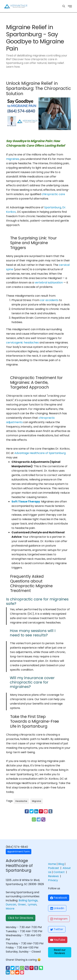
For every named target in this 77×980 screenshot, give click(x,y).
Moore (10, 909)
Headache (21, 801)
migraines (13, 159)
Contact (59, 872)
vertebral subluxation (49, 283)
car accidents (49, 300)
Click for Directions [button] (21, 918)
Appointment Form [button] (19, 852)
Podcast (54, 868)
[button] (60, 952)
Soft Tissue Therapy (26, 502)
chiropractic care (53, 194)
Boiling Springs (28, 900)
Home (52, 864)
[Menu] (64, 6)
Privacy (53, 880)
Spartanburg (53, 207)
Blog (61, 864)
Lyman (32, 904)
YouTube (58, 940)
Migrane (37, 801)
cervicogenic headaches (22, 343)
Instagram (59, 919)
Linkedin (57, 908)
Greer (22, 904)
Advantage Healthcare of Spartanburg (40, 453)
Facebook (59, 898)
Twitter (57, 929)
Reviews (53, 876)
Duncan (11, 904)
